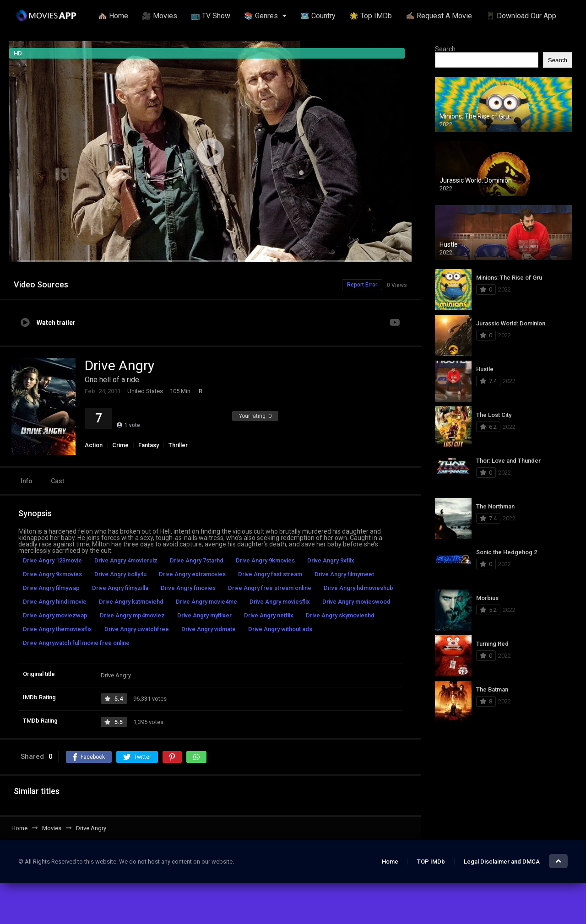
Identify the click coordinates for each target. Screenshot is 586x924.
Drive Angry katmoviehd (131, 602)
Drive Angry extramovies (192, 574)
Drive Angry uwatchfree (137, 629)
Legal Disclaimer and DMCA (502, 862)
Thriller (178, 445)
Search (445, 49)
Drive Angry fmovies (188, 588)
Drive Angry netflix (269, 615)
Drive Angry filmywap (51, 588)
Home (390, 862)
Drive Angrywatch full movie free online (76, 643)
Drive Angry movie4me (206, 602)
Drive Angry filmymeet (344, 574)
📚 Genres (261, 16)
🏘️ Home (113, 16)
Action (94, 445)
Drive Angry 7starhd (197, 560)
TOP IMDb (431, 862)
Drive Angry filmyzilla (120, 588)
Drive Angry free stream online (270, 588)
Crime (120, 445)
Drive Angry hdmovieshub (358, 588)
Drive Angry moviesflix (280, 602)
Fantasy (149, 445)
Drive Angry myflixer (204, 615)
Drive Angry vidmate (209, 629)
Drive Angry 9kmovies (265, 560)
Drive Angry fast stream (270, 574)
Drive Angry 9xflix (331, 560)
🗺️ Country (318, 16)
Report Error (362, 285)
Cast (57, 481)
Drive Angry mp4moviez (132, 615)
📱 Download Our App (521, 16)
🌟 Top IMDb (371, 16)
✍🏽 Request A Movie (439, 16)
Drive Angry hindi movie (55, 602)
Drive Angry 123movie (52, 560)
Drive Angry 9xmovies (52, 574)
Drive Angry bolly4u (120, 574)
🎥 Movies (160, 16)
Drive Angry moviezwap (55, 615)
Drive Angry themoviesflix (57, 629)
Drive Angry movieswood (356, 602)
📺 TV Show (211, 16)
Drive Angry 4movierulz (126, 560)
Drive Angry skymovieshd (340, 615)
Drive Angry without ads (280, 629)
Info (27, 481)
